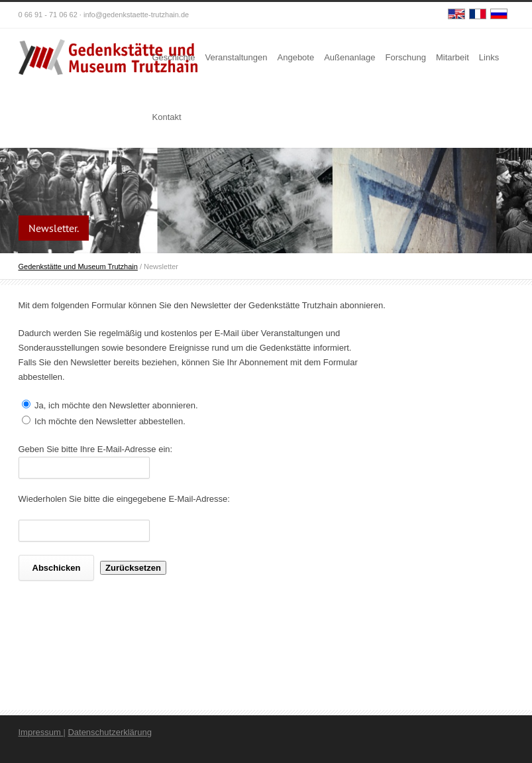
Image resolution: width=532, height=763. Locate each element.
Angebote (296, 57)
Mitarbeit (452, 57)
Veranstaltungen (237, 57)
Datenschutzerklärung (109, 732)
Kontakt (167, 117)
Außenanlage (349, 57)
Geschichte (174, 57)
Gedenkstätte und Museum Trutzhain (78, 266)
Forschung (406, 57)
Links (489, 57)
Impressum (41, 732)
